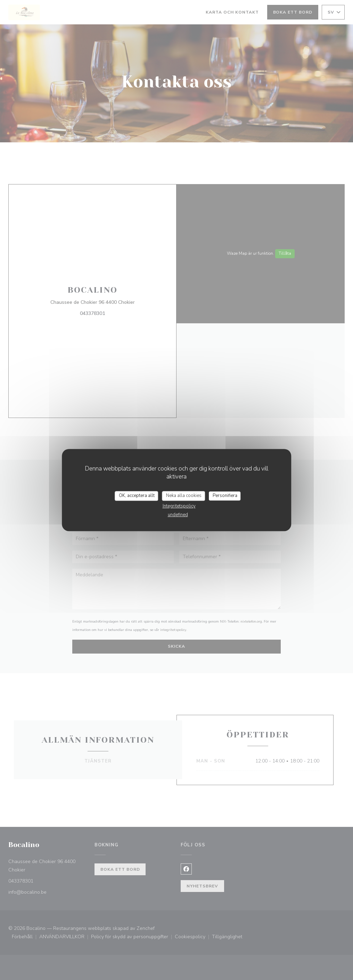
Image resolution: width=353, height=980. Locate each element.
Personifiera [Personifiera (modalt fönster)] (225, 496)
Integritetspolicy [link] (179, 506)
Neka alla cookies (184, 496)
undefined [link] (178, 515)
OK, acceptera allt (137, 496)
